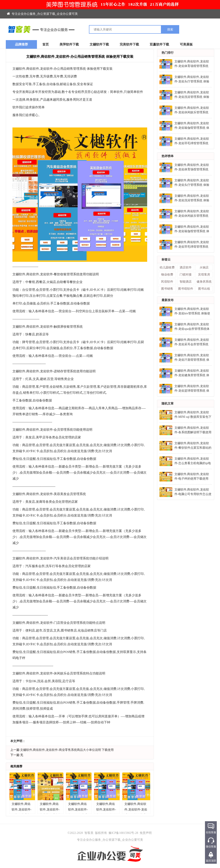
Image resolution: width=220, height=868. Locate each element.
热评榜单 (168, 156)
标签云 (166, 260)
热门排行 (168, 53)
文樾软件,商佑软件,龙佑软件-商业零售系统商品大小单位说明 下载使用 (67, 750)
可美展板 (186, 44)
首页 (46, 44)
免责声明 (146, 833)
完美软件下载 (129, 44)
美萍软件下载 (69, 44)
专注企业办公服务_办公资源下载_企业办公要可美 (42, 14)
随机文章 (168, 404)
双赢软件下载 (159, 44)
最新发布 (168, 300)
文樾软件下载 (99, 44)
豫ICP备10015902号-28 (123, 833)
